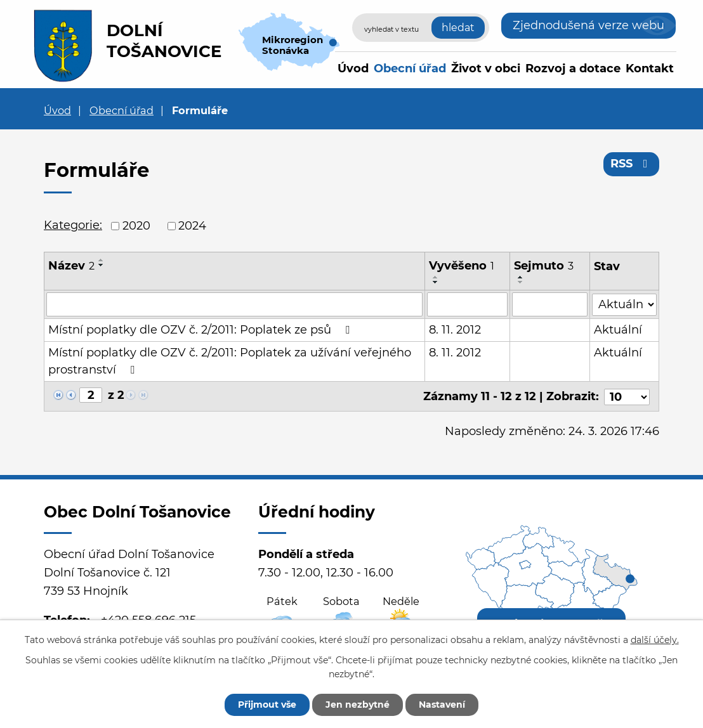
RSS (632, 164)
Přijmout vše (267, 705)
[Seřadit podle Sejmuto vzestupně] (522, 277)
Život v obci (486, 68)
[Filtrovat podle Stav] (624, 303)
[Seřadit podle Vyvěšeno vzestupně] (436, 277)
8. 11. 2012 (455, 330)
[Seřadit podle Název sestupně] (102, 265)
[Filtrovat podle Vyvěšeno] (468, 304)
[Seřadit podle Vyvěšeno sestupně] (436, 282)
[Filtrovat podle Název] (234, 304)
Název (71, 266)
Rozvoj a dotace (573, 68)
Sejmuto (544, 266)
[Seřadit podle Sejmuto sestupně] (522, 282)
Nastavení (442, 705)
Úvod (353, 68)
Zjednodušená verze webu (588, 25)
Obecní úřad (410, 68)
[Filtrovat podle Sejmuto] (550, 304)
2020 (136, 226)
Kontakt (650, 68)
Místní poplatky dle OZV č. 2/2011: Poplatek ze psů (201, 330)
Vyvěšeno (462, 266)
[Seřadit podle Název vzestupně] (102, 260)
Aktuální (618, 330)
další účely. (655, 640)
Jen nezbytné (358, 705)
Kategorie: (73, 225)
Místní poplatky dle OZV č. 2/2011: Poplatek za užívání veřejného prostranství (230, 361)
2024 (192, 226)
